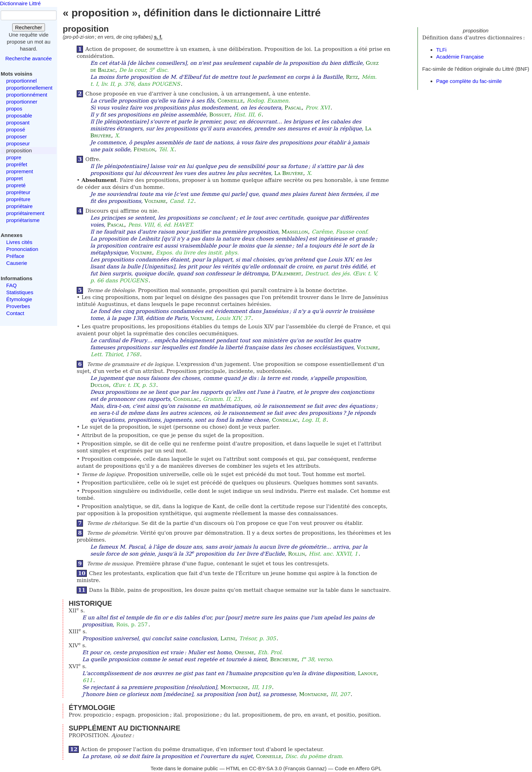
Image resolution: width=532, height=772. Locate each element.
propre (14, 157)
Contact (15, 313)
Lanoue (367, 673)
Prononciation (22, 249)
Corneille (230, 101)
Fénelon (144, 150)
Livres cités (19, 242)
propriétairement (25, 213)
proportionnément (27, 95)
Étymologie (19, 299)
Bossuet (220, 115)
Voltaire (155, 201)
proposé (16, 129)
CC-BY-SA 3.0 (265, 768)
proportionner (22, 102)
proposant (18, 123)
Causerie (17, 263)
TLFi (441, 50)
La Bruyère (289, 173)
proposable (19, 116)
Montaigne (234, 687)
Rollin (297, 554)
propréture (18, 199)
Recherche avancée (28, 58)
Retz (352, 77)
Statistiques (20, 292)
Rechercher (29, 27)
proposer (17, 136)
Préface (15, 256)
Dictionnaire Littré (20, 3)
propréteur (18, 192)
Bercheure (284, 659)
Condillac (186, 399)
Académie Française (460, 57)
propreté (16, 185)
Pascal (293, 108)
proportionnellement (29, 88)
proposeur (18, 143)
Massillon (295, 232)
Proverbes (18, 306)
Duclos (100, 385)
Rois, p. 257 (132, 625)
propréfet (17, 164)
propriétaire (20, 206)
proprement (20, 171)
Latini (228, 639)
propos (14, 109)
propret (15, 178)
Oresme (244, 652)
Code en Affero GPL (358, 768)
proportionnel (22, 81)
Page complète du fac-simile (469, 81)
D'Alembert (286, 274)
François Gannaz (305, 768)
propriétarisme (23, 220)
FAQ (12, 285)
